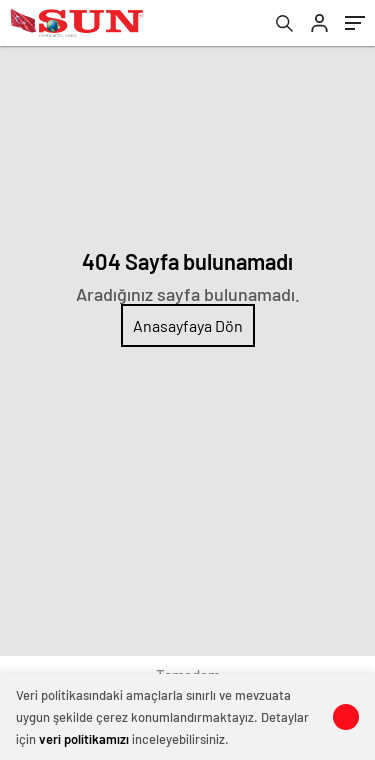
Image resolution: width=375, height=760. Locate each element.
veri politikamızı (84, 739)
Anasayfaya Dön (188, 325)
